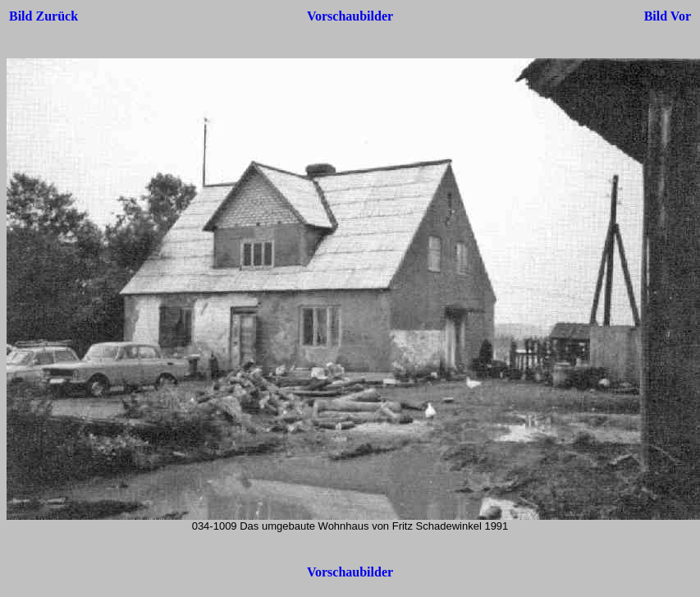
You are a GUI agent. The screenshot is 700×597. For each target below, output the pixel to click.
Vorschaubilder (350, 16)
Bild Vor (668, 16)
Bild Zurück (43, 16)
